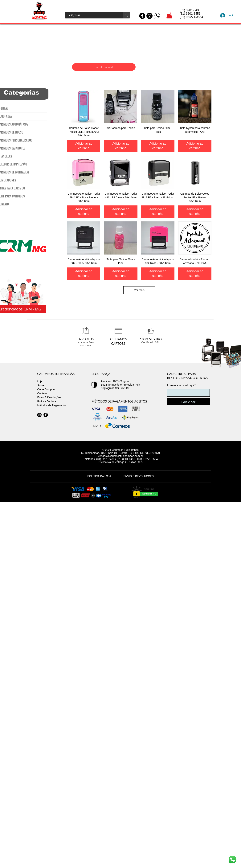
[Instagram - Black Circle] (149, 16)
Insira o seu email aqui (180, 385)
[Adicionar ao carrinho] (84, 146)
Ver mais (139, 290)
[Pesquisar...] (91, 15)
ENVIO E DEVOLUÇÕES (139, 476)
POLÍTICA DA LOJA (100, 476)
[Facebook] (46, 415)
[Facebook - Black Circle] (142, 16)
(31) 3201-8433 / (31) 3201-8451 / (117, 459)
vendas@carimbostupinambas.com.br (120, 456)
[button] (169, 15)
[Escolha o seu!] (104, 67)
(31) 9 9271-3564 (147, 459)
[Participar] (188, 402)
